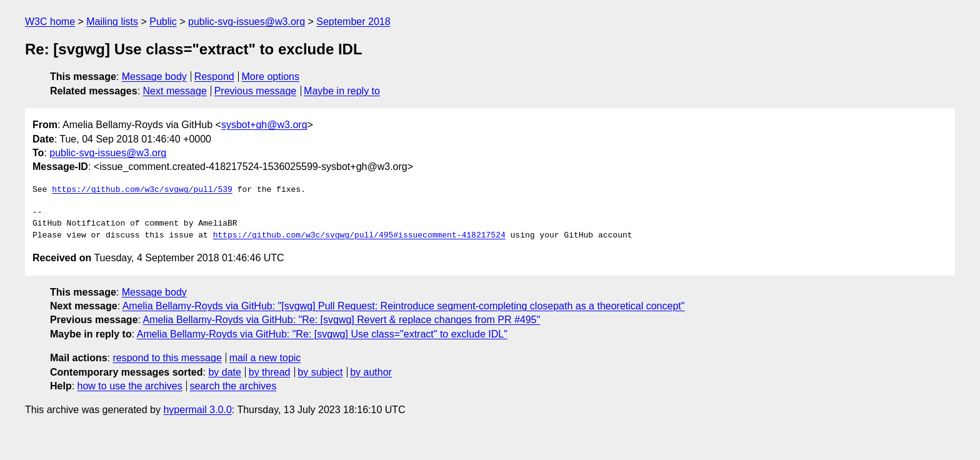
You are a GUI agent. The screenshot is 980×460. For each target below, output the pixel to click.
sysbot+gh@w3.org (264, 125)
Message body (154, 77)
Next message (175, 91)
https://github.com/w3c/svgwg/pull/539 (142, 190)
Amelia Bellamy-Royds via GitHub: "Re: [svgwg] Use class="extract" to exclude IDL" (322, 334)
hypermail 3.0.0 (197, 410)
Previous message (256, 91)
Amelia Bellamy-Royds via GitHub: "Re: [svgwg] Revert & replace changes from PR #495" (342, 320)
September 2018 (353, 22)
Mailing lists (112, 22)
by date (224, 372)
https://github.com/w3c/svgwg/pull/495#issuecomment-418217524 (359, 236)
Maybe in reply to (342, 91)
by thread (270, 372)
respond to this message (167, 358)
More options (271, 77)
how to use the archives (130, 386)
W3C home (50, 22)
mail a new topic (265, 358)
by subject (320, 372)
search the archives (233, 386)
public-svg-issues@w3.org (247, 22)
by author (371, 372)
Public (163, 22)
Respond (214, 77)
